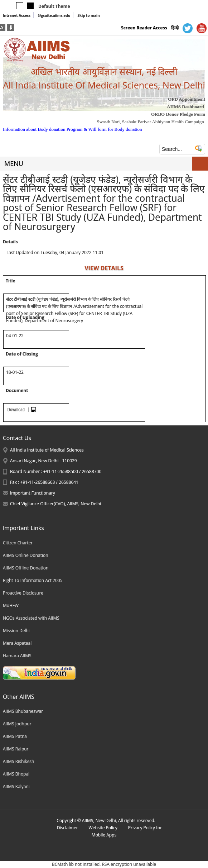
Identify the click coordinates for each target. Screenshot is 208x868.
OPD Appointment (187, 99)
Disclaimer (67, 828)
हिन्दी (175, 28)
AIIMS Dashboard (185, 107)
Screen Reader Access (144, 28)
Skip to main (88, 15)
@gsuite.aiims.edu (54, 15)
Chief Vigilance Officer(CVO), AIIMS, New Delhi (55, 504)
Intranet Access (17, 15)
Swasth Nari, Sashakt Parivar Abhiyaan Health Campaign (150, 122)
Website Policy (103, 828)
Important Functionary (33, 493)
